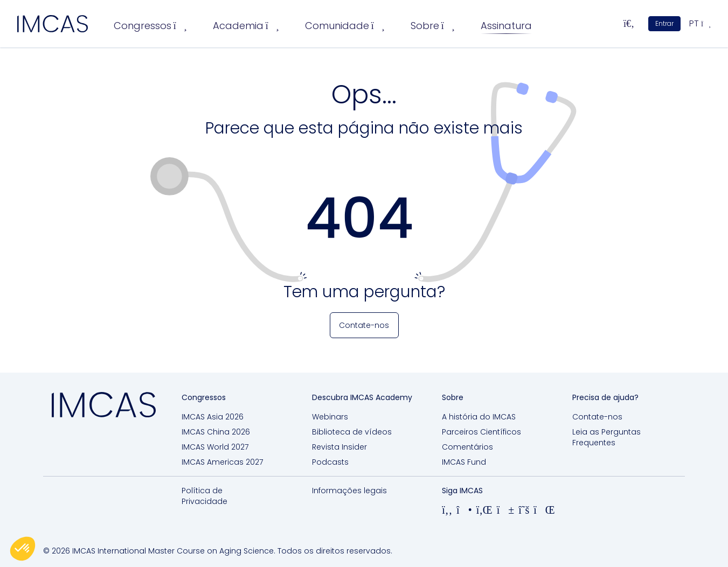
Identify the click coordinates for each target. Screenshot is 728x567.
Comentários (467, 447)
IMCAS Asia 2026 (213, 417)
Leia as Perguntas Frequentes (606, 437)
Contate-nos (597, 417)
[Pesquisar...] (629, 24)
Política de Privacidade (204, 496)
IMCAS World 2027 (215, 447)
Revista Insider (339, 447)
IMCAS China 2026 (216, 432)
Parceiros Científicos (481, 432)
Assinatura (506, 26)
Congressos (150, 26)
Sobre (433, 26)
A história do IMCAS (479, 417)
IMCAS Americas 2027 (222, 462)
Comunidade (345, 26)
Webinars (330, 417)
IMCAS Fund (464, 462)
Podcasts (330, 462)
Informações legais (349, 491)
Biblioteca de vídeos (352, 432)
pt (700, 23)
